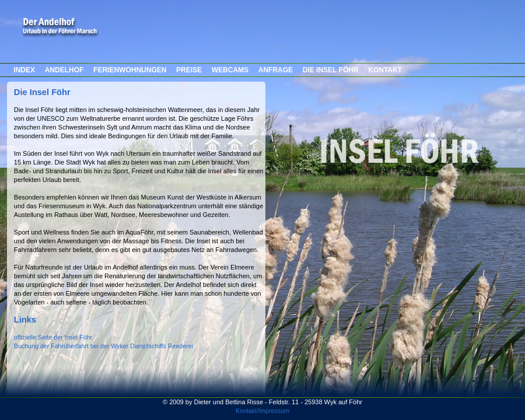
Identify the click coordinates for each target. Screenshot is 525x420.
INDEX (24, 70)
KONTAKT (385, 70)
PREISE (189, 70)
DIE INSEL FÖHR (331, 70)
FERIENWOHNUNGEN (130, 70)
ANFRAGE (276, 70)
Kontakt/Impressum (262, 411)
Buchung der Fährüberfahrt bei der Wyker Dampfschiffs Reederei (104, 346)
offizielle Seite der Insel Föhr (53, 337)
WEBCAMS (230, 70)
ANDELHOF (64, 70)
